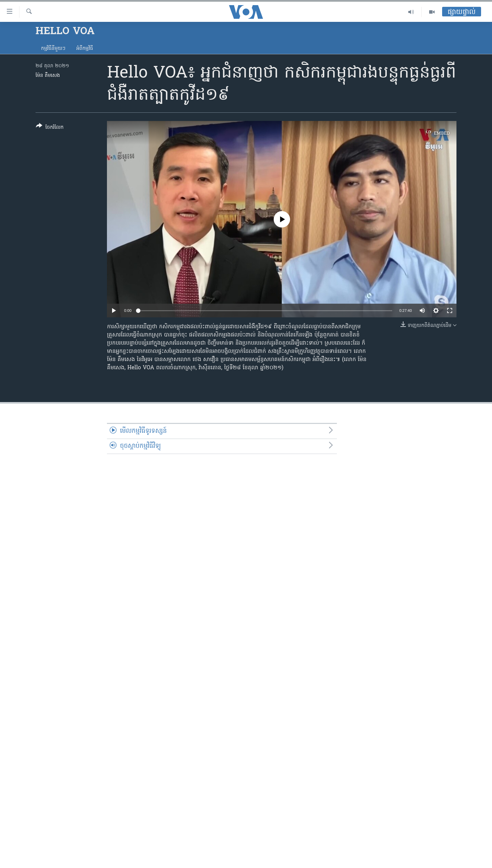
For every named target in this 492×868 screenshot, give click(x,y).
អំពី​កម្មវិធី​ (85, 49)
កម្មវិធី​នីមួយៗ (53, 49)
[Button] (50, 128)
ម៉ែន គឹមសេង (48, 76)
